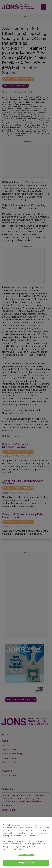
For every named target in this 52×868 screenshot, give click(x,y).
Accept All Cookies (26, 863)
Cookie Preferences (26, 855)
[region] (26, 843)
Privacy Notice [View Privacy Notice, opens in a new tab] (20, 849)
